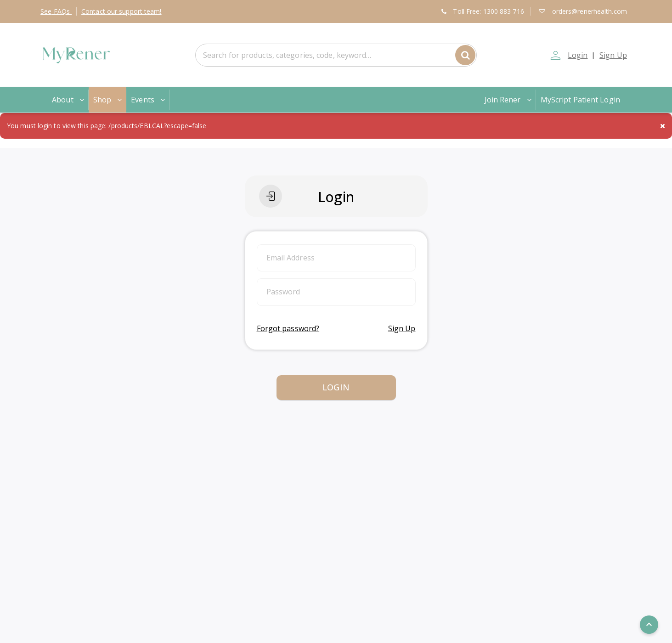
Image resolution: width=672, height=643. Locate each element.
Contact (121, 11)
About (69, 100)
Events (149, 100)
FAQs (56, 11)
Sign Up (613, 55)
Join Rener (509, 100)
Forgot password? (288, 328)
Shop (108, 100)
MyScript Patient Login (580, 100)
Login (577, 55)
